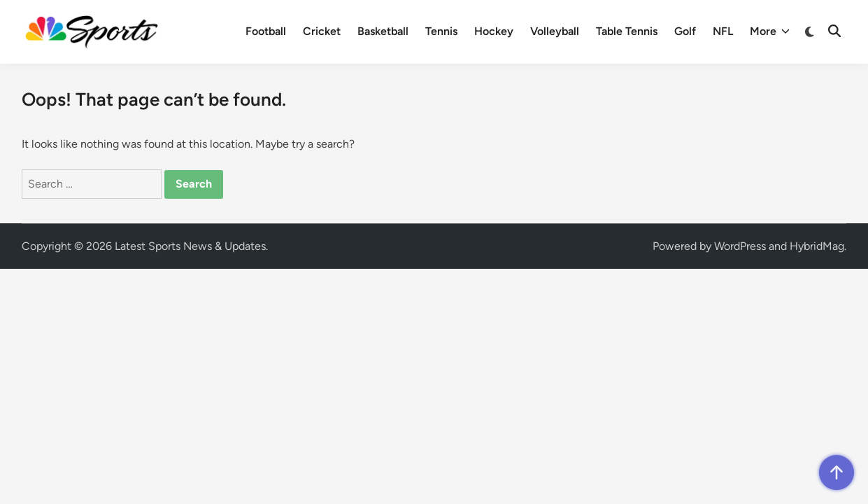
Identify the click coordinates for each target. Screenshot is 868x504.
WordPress (740, 246)
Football (266, 31)
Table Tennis (627, 31)
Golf (685, 31)
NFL (723, 31)
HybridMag (817, 246)
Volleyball (555, 31)
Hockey (494, 31)
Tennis (441, 31)
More (770, 31)
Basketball (383, 31)
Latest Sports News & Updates (190, 246)
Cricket (322, 31)
